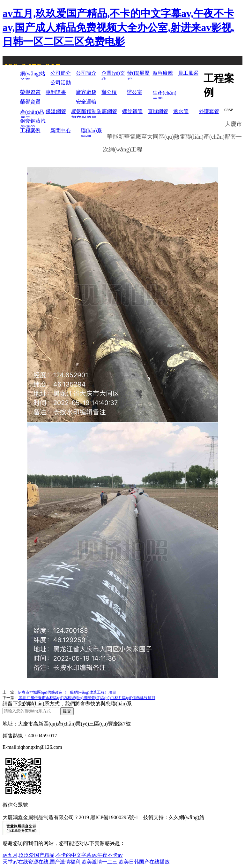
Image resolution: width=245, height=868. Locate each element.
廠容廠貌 (163, 73)
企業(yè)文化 (113, 75)
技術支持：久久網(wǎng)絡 (174, 817)
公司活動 (61, 83)
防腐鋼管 (107, 111)
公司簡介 (61, 73)
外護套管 (209, 111)
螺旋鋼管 (132, 111)
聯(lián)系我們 (91, 132)
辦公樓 (109, 92)
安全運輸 (86, 102)
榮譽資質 (30, 92)
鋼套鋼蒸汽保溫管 (33, 123)
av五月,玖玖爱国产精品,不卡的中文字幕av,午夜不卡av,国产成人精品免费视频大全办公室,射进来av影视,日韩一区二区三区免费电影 (118, 27)
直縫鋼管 (158, 111)
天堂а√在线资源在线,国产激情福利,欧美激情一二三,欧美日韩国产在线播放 (86, 862)
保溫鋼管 (56, 111)
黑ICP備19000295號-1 (114, 817)
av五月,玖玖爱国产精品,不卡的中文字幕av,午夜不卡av (63, 855)
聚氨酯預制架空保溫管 (84, 113)
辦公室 (135, 92)
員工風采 (188, 73)
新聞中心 (61, 131)
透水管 (181, 111)
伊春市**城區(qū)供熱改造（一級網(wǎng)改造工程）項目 (67, 692)
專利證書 (56, 92)
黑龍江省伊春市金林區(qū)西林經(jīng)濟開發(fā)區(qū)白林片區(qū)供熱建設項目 (87, 698)
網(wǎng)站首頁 (33, 75)
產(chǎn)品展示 (32, 114)
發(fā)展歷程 (138, 75)
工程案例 (30, 131)
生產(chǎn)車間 (164, 94)
